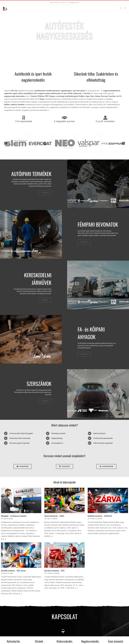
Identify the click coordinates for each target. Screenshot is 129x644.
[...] (4, 539)
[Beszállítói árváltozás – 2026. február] (21, 555)
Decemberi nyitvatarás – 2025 (54, 571)
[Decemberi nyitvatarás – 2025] (64, 555)
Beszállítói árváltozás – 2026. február (13, 571)
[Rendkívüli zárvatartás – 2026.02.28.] (108, 500)
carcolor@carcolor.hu (74, 2)
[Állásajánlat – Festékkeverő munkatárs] (21, 500)
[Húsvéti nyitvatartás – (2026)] (64, 500)
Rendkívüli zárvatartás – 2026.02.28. (100, 516)
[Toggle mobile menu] (125, 8)
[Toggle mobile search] (121, 8)
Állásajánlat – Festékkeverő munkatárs (14, 516)
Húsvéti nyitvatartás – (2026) (54, 516)
